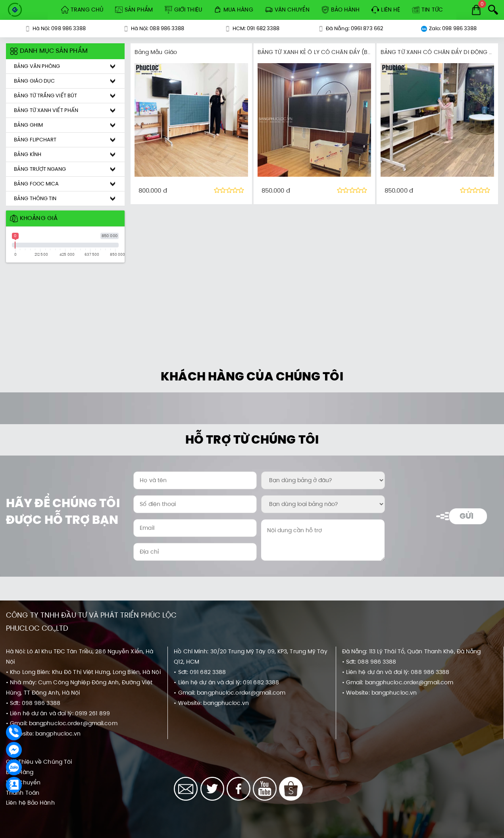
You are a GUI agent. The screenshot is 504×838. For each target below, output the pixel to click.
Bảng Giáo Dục (34, 81)
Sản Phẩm (134, 10)
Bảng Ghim (28, 125)
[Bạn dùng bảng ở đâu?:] (323, 480)
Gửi (466, 516)
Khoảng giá (34, 218)
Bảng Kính (28, 154)
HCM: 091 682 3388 (252, 28)
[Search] (493, 10)
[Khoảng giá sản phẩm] (4, 44)
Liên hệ (386, 10)
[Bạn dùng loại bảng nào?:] (323, 504)
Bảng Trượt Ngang (40, 169)
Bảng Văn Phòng (37, 66)
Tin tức (427, 10)
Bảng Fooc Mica (36, 184)
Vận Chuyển (287, 10)
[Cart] (476, 10)
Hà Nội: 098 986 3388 (55, 28)
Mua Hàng (234, 10)
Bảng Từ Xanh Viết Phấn (46, 110)
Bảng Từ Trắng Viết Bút (45, 96)
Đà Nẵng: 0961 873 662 (350, 28)
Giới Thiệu (183, 10)
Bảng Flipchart (35, 140)
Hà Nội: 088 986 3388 (154, 28)
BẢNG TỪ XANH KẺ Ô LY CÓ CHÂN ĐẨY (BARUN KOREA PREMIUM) (344, 52)
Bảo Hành (341, 10)
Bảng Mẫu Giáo (156, 52)
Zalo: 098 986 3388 (449, 28)
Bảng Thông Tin (35, 198)
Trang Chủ (82, 10)
